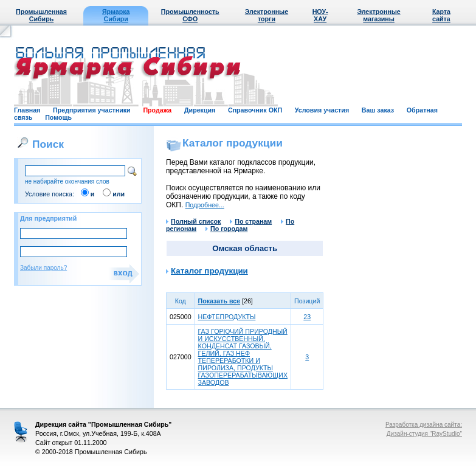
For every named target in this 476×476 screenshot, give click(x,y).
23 (307, 317)
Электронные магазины (378, 15)
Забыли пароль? (43, 268)
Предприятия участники (92, 110)
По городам (226, 229)
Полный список (193, 221)
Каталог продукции (209, 271)
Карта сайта (441, 15)
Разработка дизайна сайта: (424, 425)
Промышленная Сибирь (41, 15)
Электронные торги (267, 15)
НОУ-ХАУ (320, 15)
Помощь (58, 117)
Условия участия (322, 110)
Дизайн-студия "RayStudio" (424, 434)
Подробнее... (205, 205)
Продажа (157, 110)
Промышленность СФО (190, 15)
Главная (27, 110)
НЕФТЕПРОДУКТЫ (227, 317)
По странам (251, 221)
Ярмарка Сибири (116, 15)
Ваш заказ (378, 110)
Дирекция (200, 110)
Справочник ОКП (255, 110)
